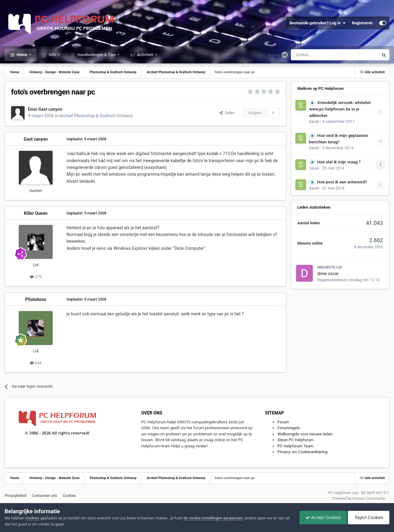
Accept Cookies (322, 518)
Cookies (69, 496)
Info (52, 55)
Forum (283, 422)
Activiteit (145, 55)
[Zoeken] (322, 55)
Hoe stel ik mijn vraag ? (339, 162)
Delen (227, 113)
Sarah (314, 121)
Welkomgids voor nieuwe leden (305, 434)
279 (36, 277)
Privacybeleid (16, 496)
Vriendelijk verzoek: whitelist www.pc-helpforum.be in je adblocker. (340, 109)
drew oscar (328, 274)
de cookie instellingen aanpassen (213, 518)
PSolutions (36, 299)
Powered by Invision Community (359, 498)
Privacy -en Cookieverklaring (302, 452)
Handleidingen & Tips (96, 55)
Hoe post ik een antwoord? (342, 182)
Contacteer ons (44, 496)
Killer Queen (36, 213)
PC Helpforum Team (295, 446)
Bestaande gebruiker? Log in (317, 23)
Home (22, 55)
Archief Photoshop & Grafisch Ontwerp (96, 116)
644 (36, 363)
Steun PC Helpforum (295, 440)
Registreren (362, 23)
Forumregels (289, 428)
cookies (32, 518)
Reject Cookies (368, 518)
